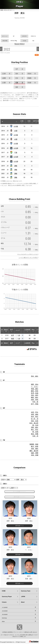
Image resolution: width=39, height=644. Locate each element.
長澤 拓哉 (35, 393)
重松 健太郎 (34, 451)
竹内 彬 (35, 402)
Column (4, 602)
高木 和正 (35, 417)
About (23, 602)
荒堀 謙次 (35, 389)
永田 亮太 (35, 412)
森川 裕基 (35, 446)
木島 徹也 (35, 449)
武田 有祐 (35, 400)
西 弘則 (35, 425)
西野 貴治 (35, 384)
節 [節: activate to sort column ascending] (2, 330)
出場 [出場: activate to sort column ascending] (22, 122)
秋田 (13, 339)
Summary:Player (7, 597)
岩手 (13, 335)
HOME (2, 10)
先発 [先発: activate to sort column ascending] (29, 122)
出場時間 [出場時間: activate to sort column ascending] (27, 330)
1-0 (19, 335)
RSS (37, 55)
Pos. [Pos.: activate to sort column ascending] (33, 330)
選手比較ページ (19, 526)
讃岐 (16, 166)
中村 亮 (35, 436)
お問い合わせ (33, 632)
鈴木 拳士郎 (34, 423)
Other (3, 622)
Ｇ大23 (16, 148)
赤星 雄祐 (35, 414)
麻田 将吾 (35, 391)
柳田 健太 (35, 397)
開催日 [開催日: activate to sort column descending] (6, 330)
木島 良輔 (35, 455)
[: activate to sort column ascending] (6, 122)
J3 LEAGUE (5, 614)
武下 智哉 (35, 404)
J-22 (16, 131)
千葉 (16, 153)
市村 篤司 (35, 395)
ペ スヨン (35, 387)
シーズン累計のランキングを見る (28, 258)
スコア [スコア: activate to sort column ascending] (18, 330)
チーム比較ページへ (19, 492)
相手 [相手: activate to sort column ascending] (12, 330)
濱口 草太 (35, 430)
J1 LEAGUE (5, 607)
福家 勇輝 (35, 453)
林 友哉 (35, 432)
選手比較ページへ (19, 497)
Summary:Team (26, 591)
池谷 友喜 (35, 421)
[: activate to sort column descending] (2, 122)
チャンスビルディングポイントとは (27, 254)
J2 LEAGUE (5, 611)
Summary (4, 618)
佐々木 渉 (35, 419)
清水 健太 (35, 376)
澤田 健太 (35, 427)
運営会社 (27, 632)
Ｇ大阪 (16, 126)
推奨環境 (10, 632)
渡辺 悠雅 (35, 434)
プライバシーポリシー (18, 632)
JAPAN (23, 597)
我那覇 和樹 (34, 444)
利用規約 (5, 632)
